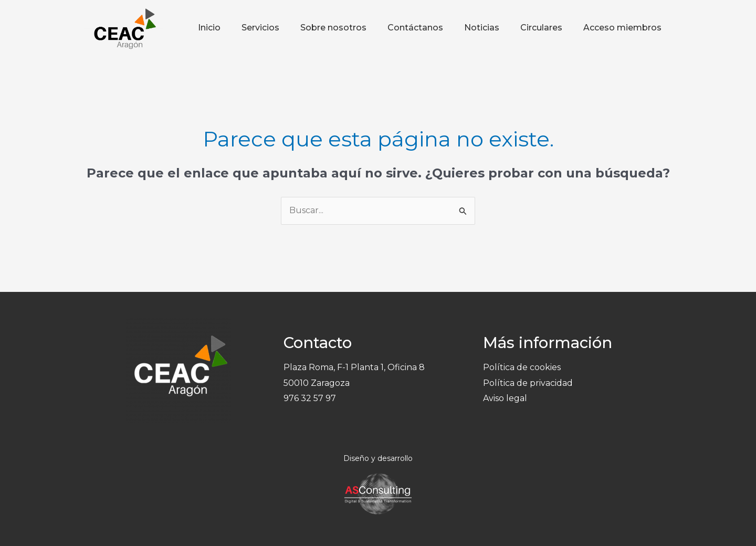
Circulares (541, 28)
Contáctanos (415, 28)
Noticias (482, 28)
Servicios (260, 28)
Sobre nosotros (333, 28)
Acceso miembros (622, 28)
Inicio (209, 28)
